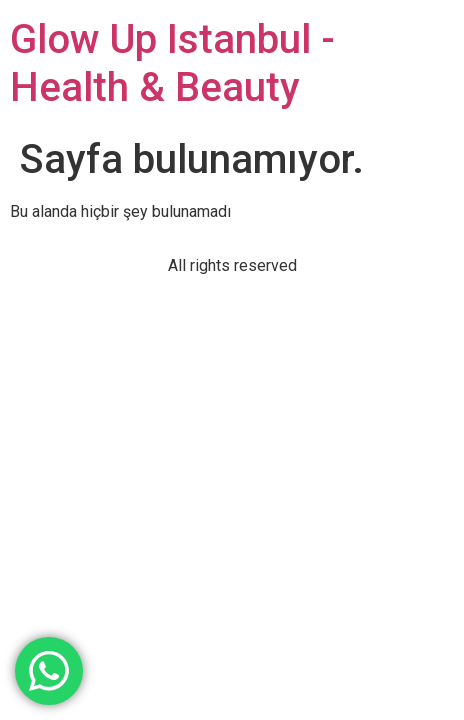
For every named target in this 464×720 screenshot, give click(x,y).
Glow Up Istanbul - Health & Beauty (172, 63)
